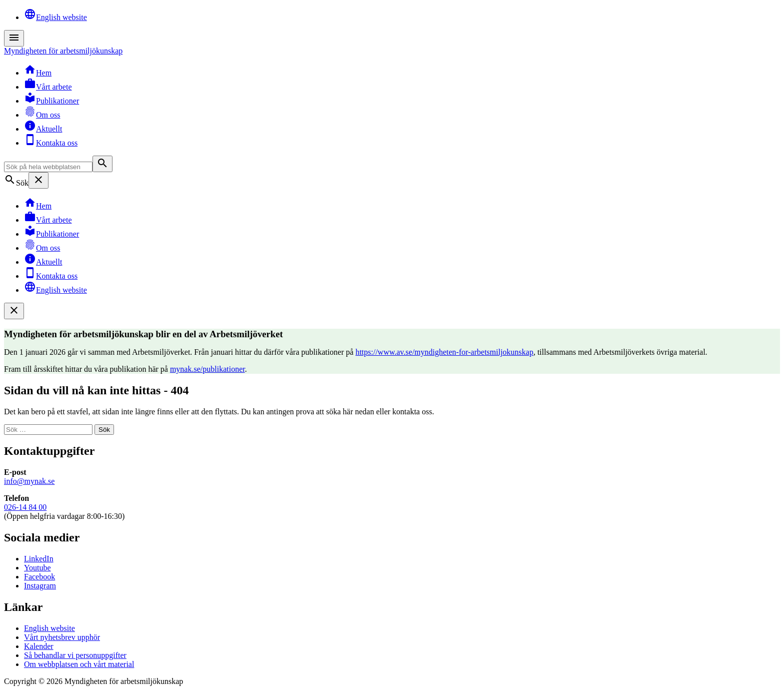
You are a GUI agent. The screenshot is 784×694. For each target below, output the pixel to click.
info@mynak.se (29, 481)
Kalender (39, 646)
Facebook (39, 577)
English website (49, 628)
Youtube (37, 568)
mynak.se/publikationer (207, 369)
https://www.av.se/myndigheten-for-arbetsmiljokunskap (444, 352)
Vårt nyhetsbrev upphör (62, 637)
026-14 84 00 (25, 507)
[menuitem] (402, 15)
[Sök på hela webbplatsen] (48, 167)
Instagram (40, 586)
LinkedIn (39, 559)
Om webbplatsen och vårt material (79, 664)
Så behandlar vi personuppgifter (75, 655)
